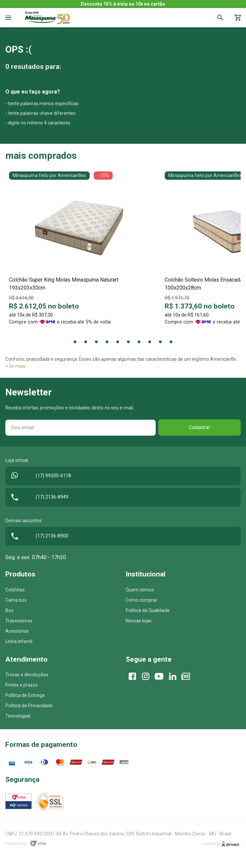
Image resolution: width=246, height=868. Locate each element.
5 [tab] (118, 342)
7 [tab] (139, 342)
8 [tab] (150, 342)
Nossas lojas (139, 621)
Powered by (26, 844)
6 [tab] (128, 342)
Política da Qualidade (148, 610)
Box (9, 610)
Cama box (16, 600)
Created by (221, 844)
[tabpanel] (79, 251)
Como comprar (141, 600)
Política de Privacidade (29, 706)
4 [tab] (107, 342)
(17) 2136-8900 (38, 536)
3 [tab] (96, 342)
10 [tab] (171, 342)
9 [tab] (160, 342)
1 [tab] (75, 342)
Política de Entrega (25, 695)
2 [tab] (86, 342)
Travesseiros (19, 621)
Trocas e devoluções (27, 675)
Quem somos (140, 590)
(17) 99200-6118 (39, 476)
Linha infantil (19, 641)
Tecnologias (18, 716)
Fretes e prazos (22, 685)
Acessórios (17, 631)
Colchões (15, 590)
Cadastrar (199, 427)
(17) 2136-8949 (38, 497)
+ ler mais (15, 366)
